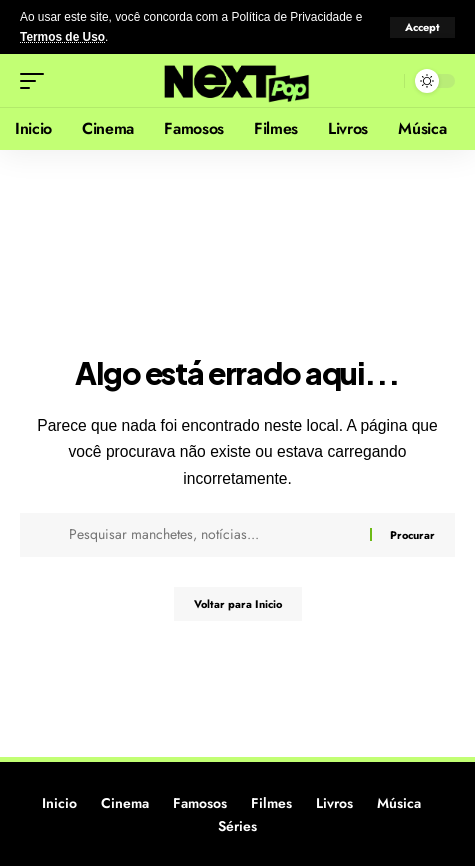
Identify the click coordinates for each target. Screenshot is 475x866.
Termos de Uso (62, 37)
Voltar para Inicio (238, 604)
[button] (422, 27)
